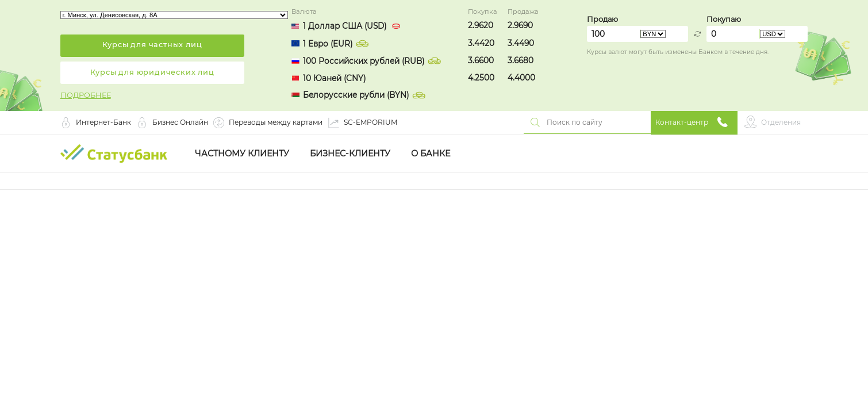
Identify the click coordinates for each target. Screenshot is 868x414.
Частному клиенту (242, 154)
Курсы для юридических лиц (152, 72)
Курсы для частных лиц (152, 45)
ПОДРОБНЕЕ (86, 95)
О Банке (431, 154)
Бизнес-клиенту (350, 154)
